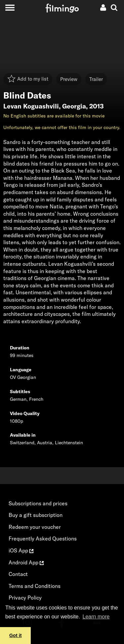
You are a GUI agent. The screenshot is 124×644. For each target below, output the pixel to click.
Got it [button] (16, 635)
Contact (18, 574)
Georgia (74, 106)
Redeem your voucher (35, 527)
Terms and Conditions (35, 586)
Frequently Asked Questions (43, 538)
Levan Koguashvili (31, 106)
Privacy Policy (25, 598)
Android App (26, 562)
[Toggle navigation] (10, 7)
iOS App (21, 550)
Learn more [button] (96, 617)
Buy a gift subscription (36, 515)
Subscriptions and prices (38, 503)
